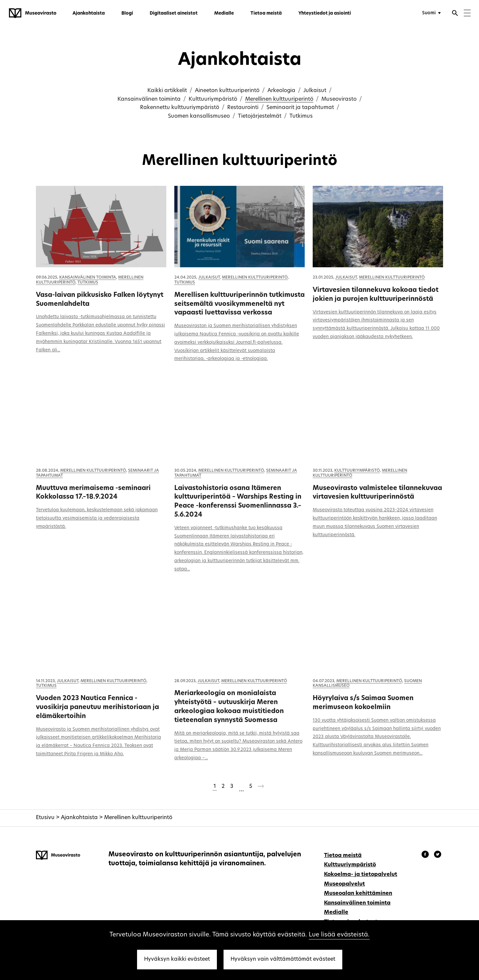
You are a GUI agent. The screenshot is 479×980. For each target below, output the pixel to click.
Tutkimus (301, 116)
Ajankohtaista (89, 13)
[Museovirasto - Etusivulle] (33, 13)
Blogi (127, 13)
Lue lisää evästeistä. (339, 935)
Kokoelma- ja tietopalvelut (361, 875)
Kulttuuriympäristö (213, 99)
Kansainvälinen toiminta (149, 99)
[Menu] (467, 14)
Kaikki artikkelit (167, 91)
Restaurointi (243, 108)
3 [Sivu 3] (232, 787)
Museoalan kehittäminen (358, 894)
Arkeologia (281, 91)
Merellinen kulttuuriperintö (279, 99)
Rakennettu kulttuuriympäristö (180, 108)
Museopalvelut (344, 884)
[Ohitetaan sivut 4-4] (241, 787)
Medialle (224, 13)
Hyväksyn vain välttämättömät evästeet (283, 959)
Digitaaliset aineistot (174, 13)
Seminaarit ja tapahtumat (300, 108)
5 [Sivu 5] (251, 787)
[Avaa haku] (455, 14)
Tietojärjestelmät (260, 116)
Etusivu (45, 818)
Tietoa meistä (266, 13)
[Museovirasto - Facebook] (426, 855)
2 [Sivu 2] (223, 787)
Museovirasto (339, 99)
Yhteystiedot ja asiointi (325, 13)
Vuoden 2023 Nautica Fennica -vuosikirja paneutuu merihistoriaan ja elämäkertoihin (97, 708)
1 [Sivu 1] (215, 787)
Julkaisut (315, 91)
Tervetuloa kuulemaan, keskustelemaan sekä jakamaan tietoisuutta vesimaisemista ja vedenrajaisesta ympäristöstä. (97, 518)
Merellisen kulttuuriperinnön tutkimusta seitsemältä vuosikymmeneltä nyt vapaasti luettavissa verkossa (239, 304)
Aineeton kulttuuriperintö (227, 91)
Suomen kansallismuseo (199, 116)
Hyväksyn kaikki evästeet (177, 959)
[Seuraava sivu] (261, 788)
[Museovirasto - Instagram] (438, 855)
